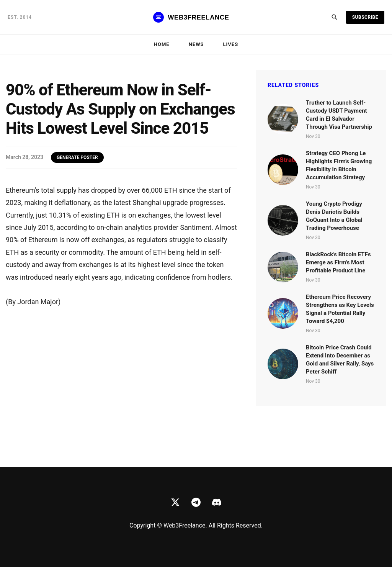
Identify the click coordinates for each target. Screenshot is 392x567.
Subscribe (365, 17)
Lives (231, 44)
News (196, 44)
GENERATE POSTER (77, 157)
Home (162, 44)
